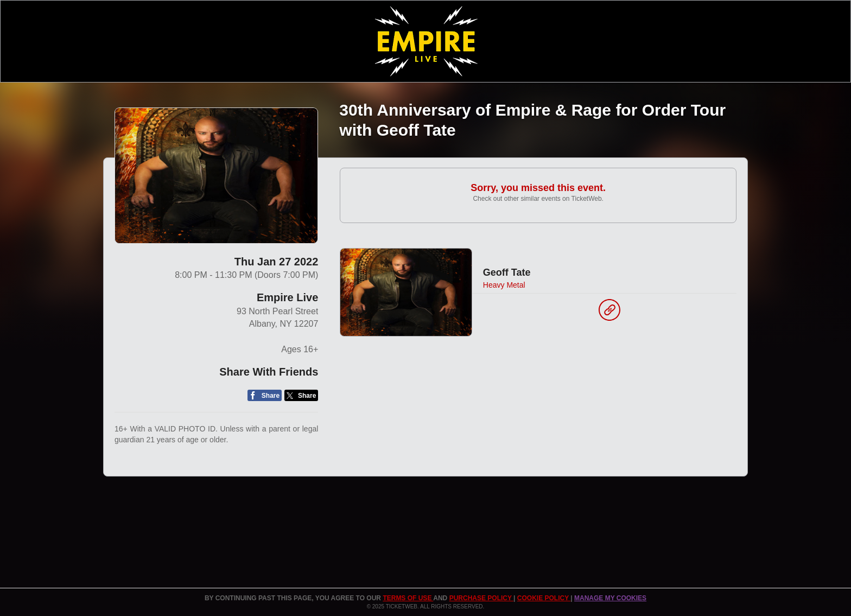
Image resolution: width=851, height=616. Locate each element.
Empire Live (287, 297)
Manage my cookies (610, 598)
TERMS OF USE (408, 598)
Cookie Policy (544, 598)
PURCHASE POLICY (481, 598)
